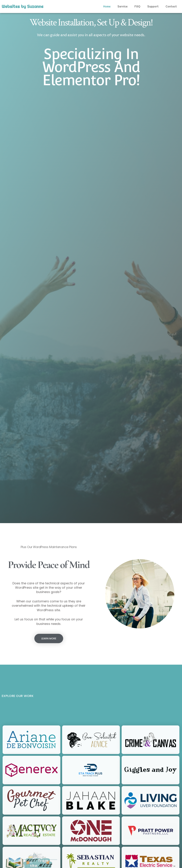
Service (122, 6)
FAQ (137, 6)
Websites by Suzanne (23, 6)
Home (107, 6)
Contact (171, 6)
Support (153, 6)
